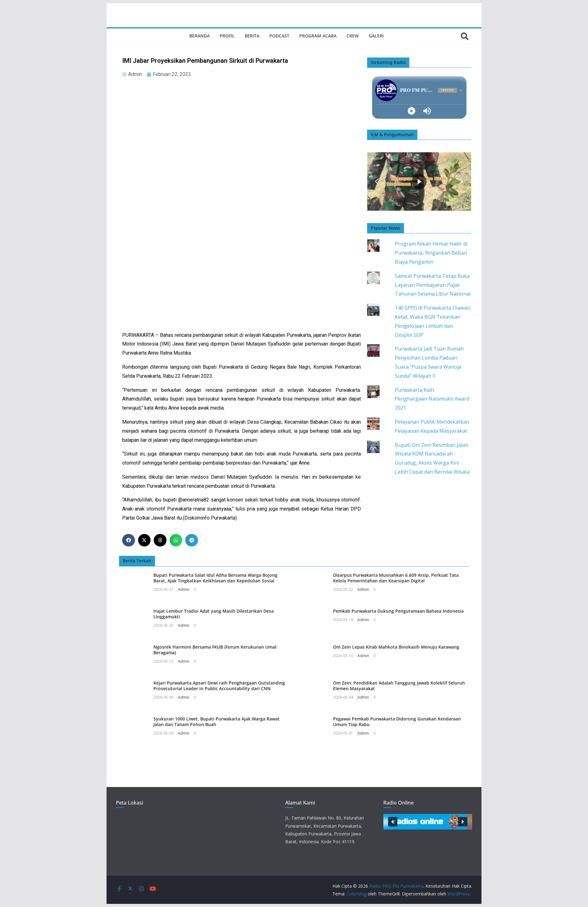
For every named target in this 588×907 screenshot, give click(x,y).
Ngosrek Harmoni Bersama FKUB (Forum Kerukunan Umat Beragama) (215, 650)
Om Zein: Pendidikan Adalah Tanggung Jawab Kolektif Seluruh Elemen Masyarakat (399, 686)
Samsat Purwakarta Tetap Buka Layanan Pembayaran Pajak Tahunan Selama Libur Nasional (433, 285)
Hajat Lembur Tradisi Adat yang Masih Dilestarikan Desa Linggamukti (214, 614)
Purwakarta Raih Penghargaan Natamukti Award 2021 (432, 399)
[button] (129, 540)
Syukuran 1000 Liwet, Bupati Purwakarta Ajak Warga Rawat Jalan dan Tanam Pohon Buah (217, 722)
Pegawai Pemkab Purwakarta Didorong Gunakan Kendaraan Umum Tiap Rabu (397, 722)
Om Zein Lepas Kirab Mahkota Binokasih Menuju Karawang (396, 647)
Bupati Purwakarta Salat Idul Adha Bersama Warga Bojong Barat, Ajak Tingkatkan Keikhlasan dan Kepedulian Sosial (215, 578)
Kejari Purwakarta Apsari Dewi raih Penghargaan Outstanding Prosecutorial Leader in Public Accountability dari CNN (219, 686)
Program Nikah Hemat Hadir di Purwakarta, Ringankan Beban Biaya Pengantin (431, 253)
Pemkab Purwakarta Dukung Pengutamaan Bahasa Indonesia (398, 611)
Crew (353, 36)
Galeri (376, 36)
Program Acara (318, 36)
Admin (184, 589)
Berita (252, 36)
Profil (227, 36)
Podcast (279, 36)
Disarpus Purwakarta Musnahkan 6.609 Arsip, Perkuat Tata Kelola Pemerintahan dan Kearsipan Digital (396, 578)
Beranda (199, 36)
